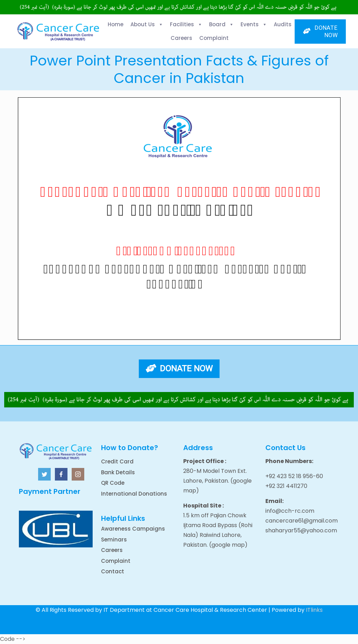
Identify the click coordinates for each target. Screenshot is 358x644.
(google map (227, 545)
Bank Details (118, 472)
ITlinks (314, 610)
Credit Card (117, 461)
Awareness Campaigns (133, 529)
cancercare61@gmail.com (302, 521)
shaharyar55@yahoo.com (301, 530)
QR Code (113, 483)
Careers (112, 550)
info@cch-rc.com (290, 511)
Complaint (116, 561)
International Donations (134, 494)
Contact (113, 571)
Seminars (114, 540)
